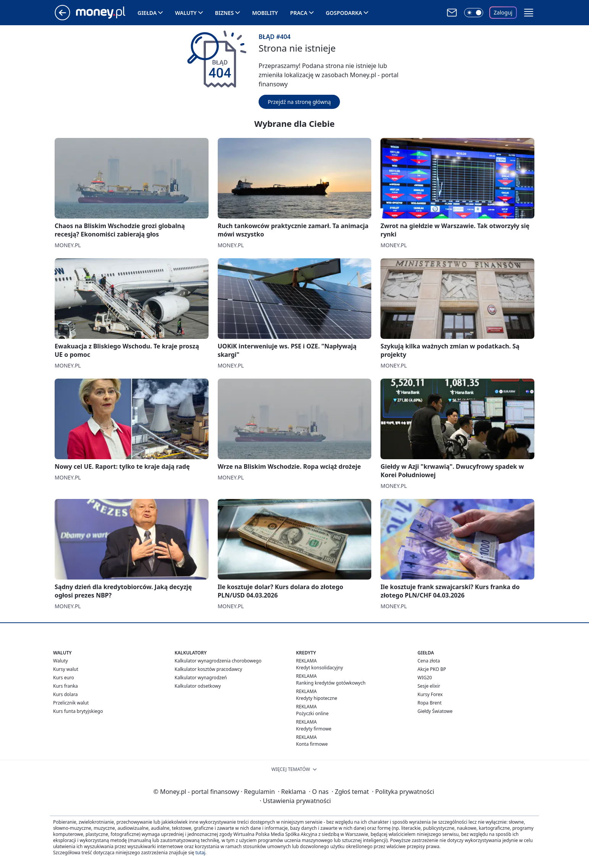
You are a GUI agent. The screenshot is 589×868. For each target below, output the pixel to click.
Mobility (265, 13)
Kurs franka (66, 686)
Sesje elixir (429, 686)
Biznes (224, 13)
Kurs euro (64, 678)
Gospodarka (344, 13)
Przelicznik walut (71, 703)
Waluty (186, 13)
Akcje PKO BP (432, 669)
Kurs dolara (66, 694)
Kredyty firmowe (314, 729)
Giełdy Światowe (435, 711)
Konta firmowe (312, 744)
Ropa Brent (430, 703)
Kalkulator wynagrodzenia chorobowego (218, 661)
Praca (299, 13)
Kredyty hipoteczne (317, 698)
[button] (529, 13)
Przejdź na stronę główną (299, 102)
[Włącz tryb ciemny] (474, 13)
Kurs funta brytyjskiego (78, 711)
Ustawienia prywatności (295, 801)
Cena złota (429, 661)
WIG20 (425, 678)
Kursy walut (66, 669)
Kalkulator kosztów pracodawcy (208, 669)
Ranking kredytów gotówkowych (331, 683)
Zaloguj (503, 12)
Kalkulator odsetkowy (198, 686)
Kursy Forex (430, 694)
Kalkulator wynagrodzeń (201, 678)
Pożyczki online (312, 713)
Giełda (147, 13)
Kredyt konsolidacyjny (320, 668)
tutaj (200, 853)
